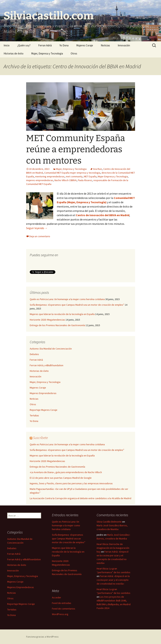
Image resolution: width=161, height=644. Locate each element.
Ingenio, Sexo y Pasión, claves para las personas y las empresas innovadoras (71, 483)
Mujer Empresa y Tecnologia (113, 176)
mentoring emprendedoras (50, 176)
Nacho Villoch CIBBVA (66, 180)
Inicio (7, 45)
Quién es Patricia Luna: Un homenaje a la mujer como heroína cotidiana (67, 299)
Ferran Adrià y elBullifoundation (47, 365)
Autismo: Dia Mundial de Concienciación (51, 349)
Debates (34, 354)
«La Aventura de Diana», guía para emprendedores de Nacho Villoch (66, 472)
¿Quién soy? (24, 45)
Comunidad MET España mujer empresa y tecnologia (72, 173)
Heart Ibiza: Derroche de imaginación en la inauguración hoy (113, 548)
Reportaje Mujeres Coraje (44, 410)
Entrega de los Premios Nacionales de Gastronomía (57, 325)
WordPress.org (60, 614)
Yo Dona (64, 45)
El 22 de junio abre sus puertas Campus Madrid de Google (61, 478)
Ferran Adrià (45, 45)
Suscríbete (40, 438)
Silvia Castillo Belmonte (109, 522)
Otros (74, 53)
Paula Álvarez (85, 180)
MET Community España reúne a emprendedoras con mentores (76, 149)
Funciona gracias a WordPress (42, 637)
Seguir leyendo (37, 228)
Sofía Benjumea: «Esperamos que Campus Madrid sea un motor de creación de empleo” (77, 305)
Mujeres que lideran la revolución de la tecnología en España (62, 314)
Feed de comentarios (64, 609)
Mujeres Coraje (85, 45)
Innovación (124, 45)
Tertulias (34, 415)
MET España (90, 176)
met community (74, 176)
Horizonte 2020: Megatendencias (47, 320)
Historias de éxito (14, 53)
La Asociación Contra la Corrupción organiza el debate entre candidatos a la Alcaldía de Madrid (80, 498)
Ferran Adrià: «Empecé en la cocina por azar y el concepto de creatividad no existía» (113, 580)
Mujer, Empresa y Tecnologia (47, 53)
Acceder (57, 597)
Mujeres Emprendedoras (43, 393)
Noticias (105, 45)
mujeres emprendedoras (40, 180)
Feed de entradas (62, 603)
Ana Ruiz (98, 169)
